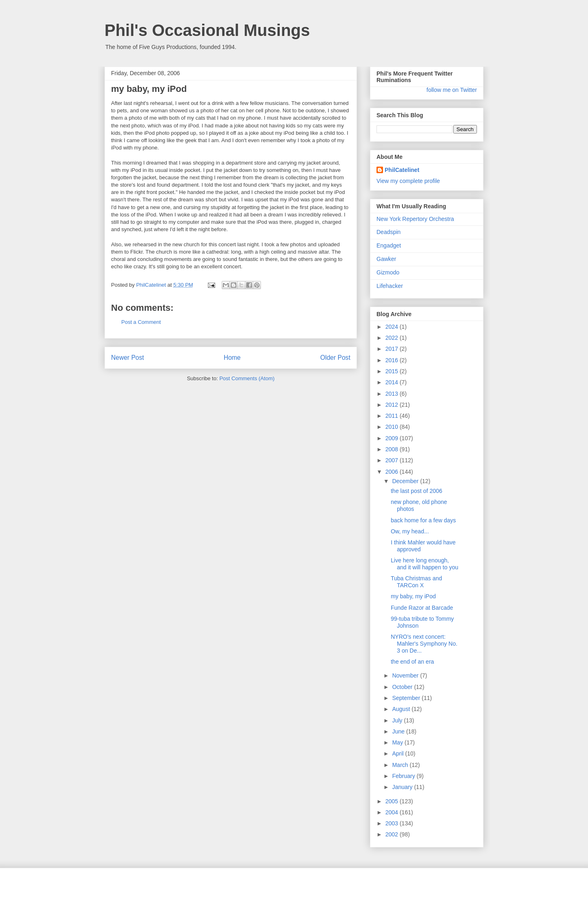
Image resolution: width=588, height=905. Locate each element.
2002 (393, 834)
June (399, 731)
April (399, 753)
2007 (393, 460)
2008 (393, 449)
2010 (393, 427)
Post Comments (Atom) (247, 378)
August (402, 709)
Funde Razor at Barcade (422, 608)
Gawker (386, 259)
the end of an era (412, 662)
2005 (393, 801)
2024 (393, 327)
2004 (393, 812)
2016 (393, 360)
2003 (393, 823)
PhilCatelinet (402, 170)
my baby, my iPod (413, 596)
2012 (393, 405)
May (398, 742)
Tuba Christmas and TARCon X (416, 582)
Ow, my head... (410, 531)
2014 (393, 382)
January (403, 787)
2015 (393, 371)
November (406, 675)
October (403, 687)
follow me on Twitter (452, 90)
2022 (393, 338)
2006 (393, 472)
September (407, 698)
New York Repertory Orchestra (415, 219)
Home (232, 358)
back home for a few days (423, 520)
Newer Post (128, 358)
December (406, 481)
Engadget (389, 245)
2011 (393, 416)
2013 (393, 394)
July (398, 720)
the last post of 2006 (416, 491)
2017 (393, 349)
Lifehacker (390, 286)
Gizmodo (388, 272)
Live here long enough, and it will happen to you (424, 564)
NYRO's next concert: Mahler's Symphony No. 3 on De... (424, 644)
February (404, 776)
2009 (393, 438)
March (401, 765)
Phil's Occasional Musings (207, 30)
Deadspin (389, 232)
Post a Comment (141, 322)
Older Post (335, 358)
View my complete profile (408, 181)
